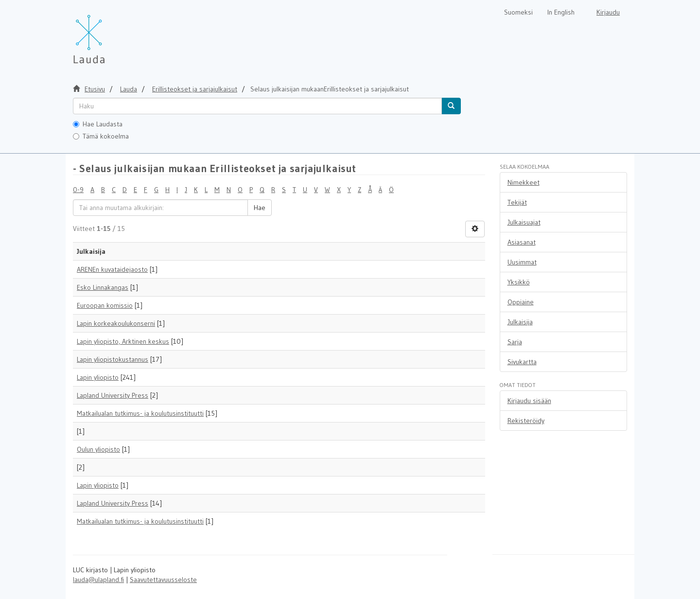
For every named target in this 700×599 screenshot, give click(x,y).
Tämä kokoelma (101, 136)
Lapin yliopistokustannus (113, 359)
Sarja (515, 342)
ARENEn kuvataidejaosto (112, 269)
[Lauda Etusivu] (109, 34)
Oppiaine (521, 302)
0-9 (78, 190)
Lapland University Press (113, 395)
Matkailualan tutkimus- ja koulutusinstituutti (140, 413)
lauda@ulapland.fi (98, 580)
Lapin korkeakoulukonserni (116, 323)
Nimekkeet (524, 182)
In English (561, 12)
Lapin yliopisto (98, 377)
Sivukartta (522, 362)
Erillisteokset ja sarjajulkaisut (195, 89)
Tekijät (517, 202)
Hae (260, 208)
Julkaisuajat (524, 222)
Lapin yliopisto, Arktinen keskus (123, 341)
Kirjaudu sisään (529, 401)
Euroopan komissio (105, 305)
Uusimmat (522, 262)
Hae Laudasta (98, 124)
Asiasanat (522, 242)
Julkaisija (520, 322)
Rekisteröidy (526, 421)
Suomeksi (518, 12)
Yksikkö (519, 282)
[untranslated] (257, 106)
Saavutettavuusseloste (163, 580)
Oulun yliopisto (98, 449)
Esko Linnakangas (103, 287)
